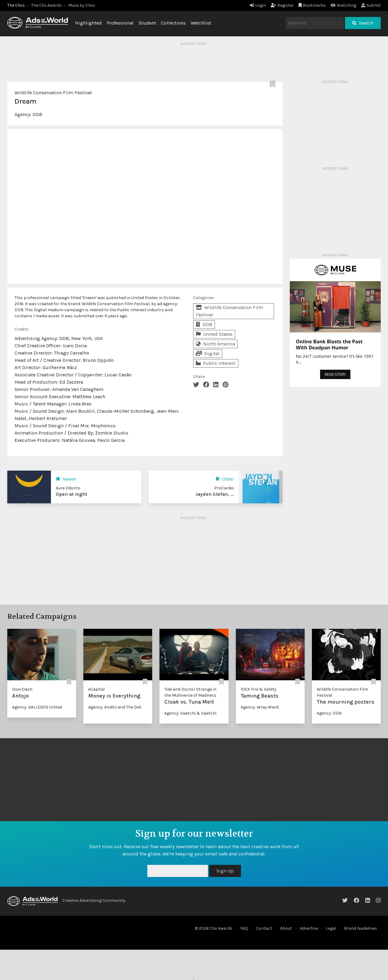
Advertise (309, 928)
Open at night (71, 494)
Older (225, 479)
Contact (264, 928)
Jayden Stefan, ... (215, 494)
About (286, 928)
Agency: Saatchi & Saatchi (190, 713)
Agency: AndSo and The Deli (115, 707)
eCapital (96, 689)
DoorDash (22, 689)
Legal (331, 928)
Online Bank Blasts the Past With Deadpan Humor (329, 345)
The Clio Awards (47, 5)
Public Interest (216, 363)
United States (214, 334)
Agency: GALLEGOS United (37, 707)
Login (258, 5)
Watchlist (201, 23)
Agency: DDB (329, 713)
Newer (66, 479)
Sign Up (225, 871)
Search (363, 23)
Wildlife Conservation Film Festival (53, 93)
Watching (343, 5)
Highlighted (89, 23)
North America (215, 344)
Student (147, 23)
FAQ (244, 928)
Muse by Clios (82, 5)
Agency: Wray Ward (260, 707)
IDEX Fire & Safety (259, 689)
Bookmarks (312, 5)
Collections (173, 23)
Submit (371, 5)
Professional (120, 23)
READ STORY (335, 374)
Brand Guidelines (361, 928)
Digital (208, 353)
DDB (37, 114)
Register (282, 5)
